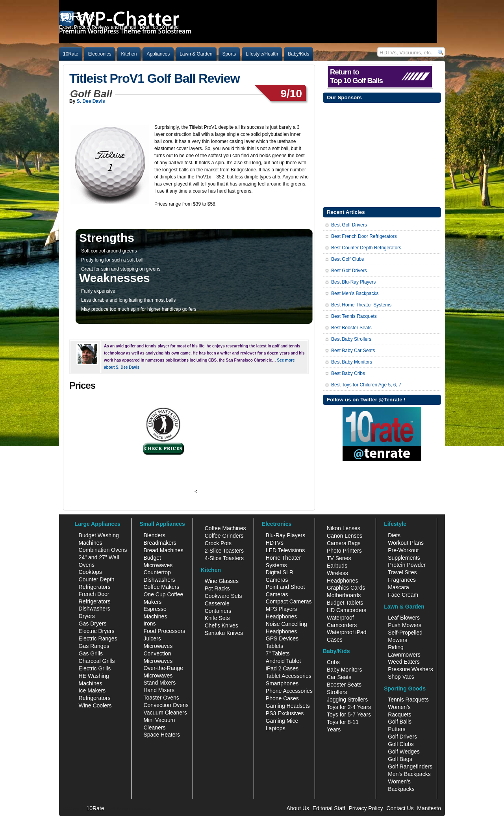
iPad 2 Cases (282, 668)
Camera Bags (344, 543)
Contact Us (400, 808)
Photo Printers (344, 551)
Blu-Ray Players (285, 535)
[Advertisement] (382, 154)
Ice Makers (92, 690)
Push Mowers (405, 625)
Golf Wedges (404, 752)
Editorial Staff (329, 808)
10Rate (71, 54)
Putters (397, 729)
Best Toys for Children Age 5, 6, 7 (366, 385)
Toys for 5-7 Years (349, 715)
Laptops (276, 728)
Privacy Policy (366, 808)
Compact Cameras (289, 601)
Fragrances (402, 580)
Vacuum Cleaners (165, 713)
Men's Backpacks (409, 774)
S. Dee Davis (91, 101)
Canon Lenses (345, 536)
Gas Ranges (94, 646)
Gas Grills (91, 653)
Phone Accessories (289, 691)
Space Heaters (162, 735)
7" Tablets (278, 653)
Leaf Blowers (404, 618)
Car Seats (339, 677)
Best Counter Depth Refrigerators (366, 248)
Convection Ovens (166, 705)
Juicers (152, 638)
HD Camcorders (346, 610)
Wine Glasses (222, 581)
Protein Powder (407, 565)
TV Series (339, 558)
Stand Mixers (159, 683)
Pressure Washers (410, 669)
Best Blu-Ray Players (353, 282)
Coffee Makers (161, 587)
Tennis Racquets (408, 700)
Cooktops (90, 572)
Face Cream (403, 595)
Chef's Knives (221, 625)
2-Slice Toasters (224, 551)
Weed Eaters (404, 662)
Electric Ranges (98, 638)
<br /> (221, 446)
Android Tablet (283, 661)
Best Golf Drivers (349, 225)
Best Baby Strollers (351, 339)
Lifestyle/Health (262, 54)
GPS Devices (282, 638)
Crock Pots (218, 543)
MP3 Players (281, 609)
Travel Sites (402, 572)
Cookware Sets (223, 596)
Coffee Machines (225, 528)
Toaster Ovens (161, 698)
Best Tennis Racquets (354, 316)
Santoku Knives (224, 633)
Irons (149, 624)
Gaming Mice (282, 721)
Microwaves (158, 646)
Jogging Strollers (347, 700)
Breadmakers (160, 543)
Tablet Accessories (289, 676)
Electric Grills (95, 668)
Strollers (337, 692)
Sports (229, 54)
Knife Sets (217, 618)
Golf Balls (400, 722)
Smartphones (282, 683)
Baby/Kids (298, 54)
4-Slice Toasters (224, 558)
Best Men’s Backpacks (355, 293)
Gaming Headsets (288, 706)
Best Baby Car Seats (353, 351)
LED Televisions (285, 550)
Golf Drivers (402, 737)
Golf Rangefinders (410, 766)
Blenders (154, 535)
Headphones (281, 616)
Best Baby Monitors (352, 362)
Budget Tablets (345, 603)
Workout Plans (406, 543)
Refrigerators (95, 698)
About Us (298, 808)
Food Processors (164, 631)
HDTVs (275, 543)
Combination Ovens (103, 550)
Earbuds (337, 566)
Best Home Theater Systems (361, 305)
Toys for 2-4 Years (349, 707)
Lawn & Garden (196, 54)
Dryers (87, 616)
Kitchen (129, 54)
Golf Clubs (401, 744)
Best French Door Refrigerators (364, 236)
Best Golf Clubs (347, 259)
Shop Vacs (401, 677)
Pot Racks (217, 588)
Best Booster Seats (351, 328)
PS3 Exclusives (285, 713)
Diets (394, 535)
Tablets (274, 646)
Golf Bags (400, 759)
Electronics (100, 54)
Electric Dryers (97, 631)
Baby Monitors (344, 670)
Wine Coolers (95, 705)
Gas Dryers (93, 624)
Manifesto (429, 808)
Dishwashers (94, 609)
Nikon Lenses (344, 528)
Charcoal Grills (97, 661)
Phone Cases (282, 698)
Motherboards (344, 595)
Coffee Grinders (224, 536)
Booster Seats (344, 685)
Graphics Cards (346, 588)
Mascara (398, 587)
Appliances (158, 54)
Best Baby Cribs (348, 373)
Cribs (333, 662)
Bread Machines (163, 550)
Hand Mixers (159, 690)
